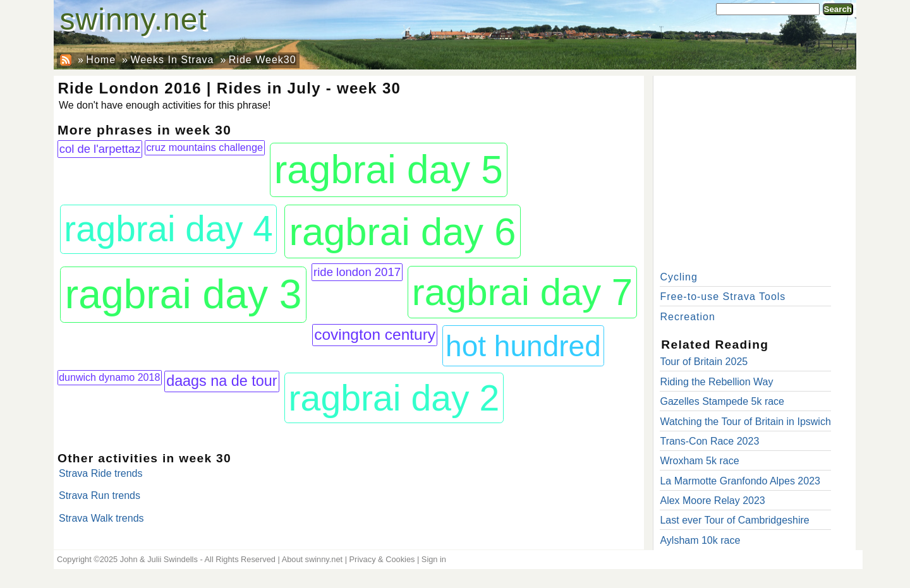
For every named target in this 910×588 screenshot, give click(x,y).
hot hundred (523, 346)
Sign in (434, 559)
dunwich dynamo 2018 (109, 377)
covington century (375, 334)
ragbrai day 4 (168, 229)
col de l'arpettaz (100, 149)
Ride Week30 (263, 60)
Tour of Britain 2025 (704, 362)
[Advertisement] (755, 171)
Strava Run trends (100, 495)
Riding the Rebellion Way (716, 382)
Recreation (687, 317)
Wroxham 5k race (699, 461)
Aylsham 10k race (700, 540)
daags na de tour (221, 381)
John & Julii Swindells (159, 559)
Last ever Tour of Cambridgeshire (734, 520)
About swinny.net (312, 559)
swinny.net (134, 19)
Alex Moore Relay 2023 (712, 501)
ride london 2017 (357, 272)
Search (838, 9)
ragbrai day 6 (402, 231)
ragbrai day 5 (389, 170)
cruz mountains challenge (204, 147)
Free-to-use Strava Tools (723, 297)
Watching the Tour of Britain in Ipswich (745, 422)
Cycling (678, 277)
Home (101, 60)
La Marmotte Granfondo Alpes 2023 (740, 481)
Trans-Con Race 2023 (709, 441)
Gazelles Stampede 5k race (722, 401)
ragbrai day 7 (523, 292)
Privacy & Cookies (382, 559)
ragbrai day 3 (184, 294)
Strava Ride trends (101, 473)
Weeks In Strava (172, 60)
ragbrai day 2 (394, 398)
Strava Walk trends (101, 518)
